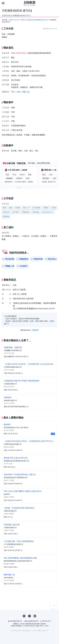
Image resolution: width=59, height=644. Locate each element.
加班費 (18, 208)
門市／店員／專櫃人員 (20, 92)
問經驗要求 (24, 259)
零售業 (23, 20)
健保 (11, 208)
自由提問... (24, 266)
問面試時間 (38, 259)
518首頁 (11, 20)
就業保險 (6, 217)
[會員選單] (56, 3)
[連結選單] (3, 3)
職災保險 (36, 212)
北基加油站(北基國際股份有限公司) (37, 20)
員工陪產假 (36, 208)
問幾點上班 (10, 266)
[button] (19, 187)
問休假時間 (10, 259)
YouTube (35, 616)
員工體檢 (16, 212)
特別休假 (6, 212)
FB (29, 616)
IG (24, 616)
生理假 (54, 208)
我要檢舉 (35, 330)
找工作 (17, 20)
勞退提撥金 (26, 212)
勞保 (4, 208)
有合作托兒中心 (48, 212)
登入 (18, 290)
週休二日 (26, 208)
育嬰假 (46, 208)
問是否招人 (52, 259)
